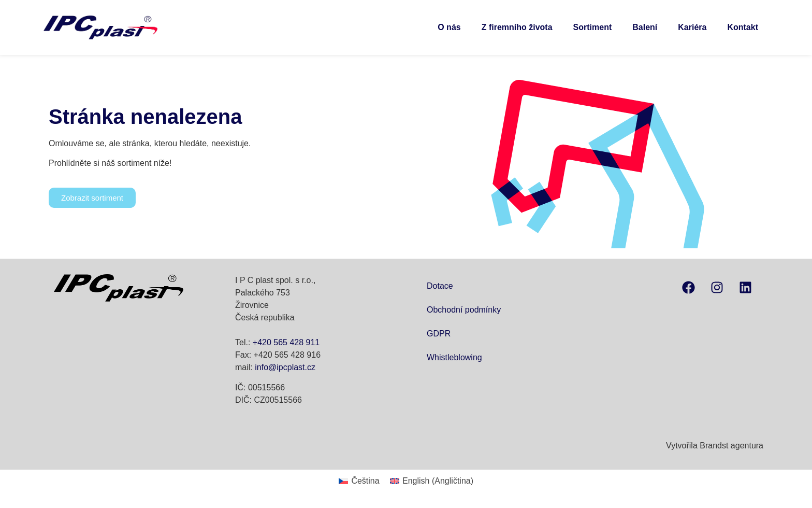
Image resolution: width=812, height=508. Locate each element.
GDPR (439, 334)
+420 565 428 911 (286, 342)
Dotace (440, 286)
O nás (449, 27)
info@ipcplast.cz (285, 367)
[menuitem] (359, 481)
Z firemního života (517, 27)
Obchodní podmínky (464, 310)
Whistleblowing (454, 357)
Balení (645, 27)
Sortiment (593, 27)
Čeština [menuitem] (365, 481)
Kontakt (743, 27)
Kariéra (692, 27)
